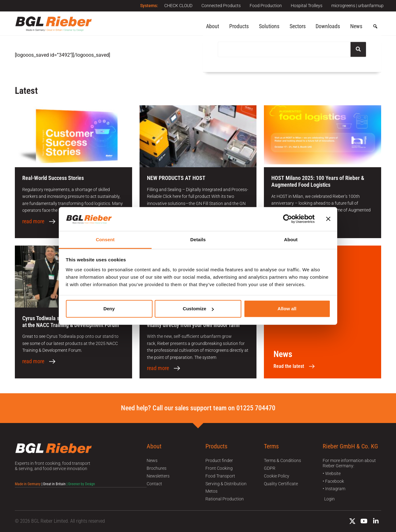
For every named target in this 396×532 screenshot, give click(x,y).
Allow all (287, 309)
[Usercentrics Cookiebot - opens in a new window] (288, 219)
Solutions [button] (269, 26)
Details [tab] (198, 240)
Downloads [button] (328, 26)
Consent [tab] (105, 240)
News (356, 26)
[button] (375, 27)
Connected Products (220, 6)
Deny (109, 309)
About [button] (213, 26)
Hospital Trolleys (306, 6)
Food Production (265, 6)
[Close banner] (328, 219)
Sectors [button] (298, 26)
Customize (198, 309)
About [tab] (291, 240)
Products (239, 26)
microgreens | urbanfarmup (357, 6)
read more (33, 221)
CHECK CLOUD (177, 6)
